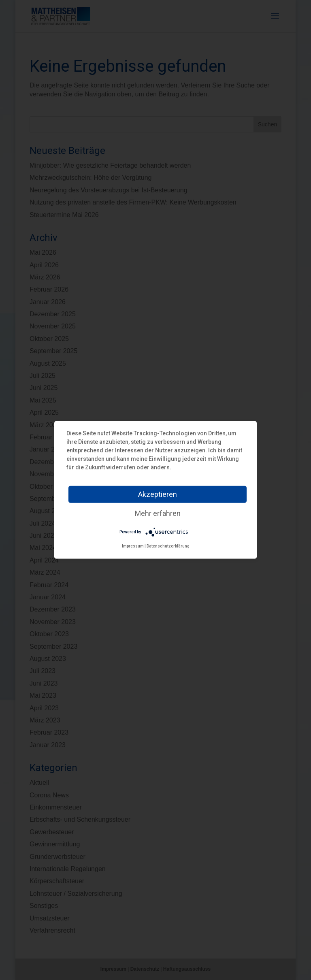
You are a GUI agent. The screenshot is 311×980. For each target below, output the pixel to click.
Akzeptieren (158, 494)
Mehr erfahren (158, 513)
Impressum (133, 546)
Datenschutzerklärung (168, 546)
